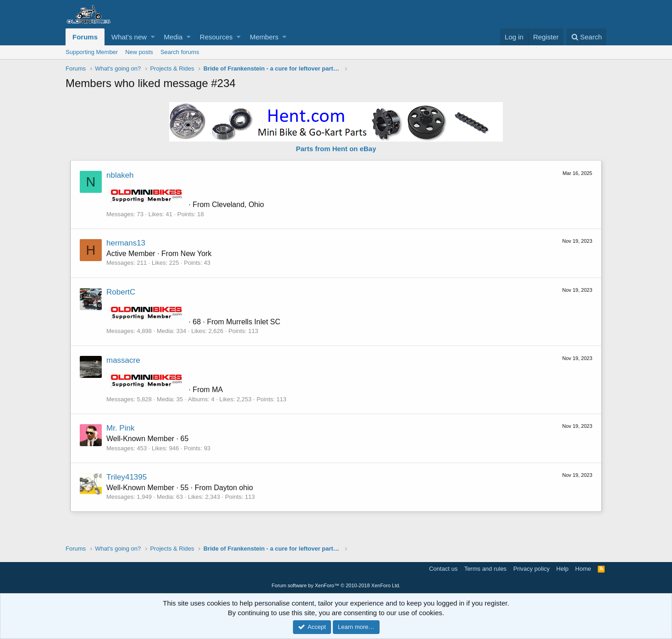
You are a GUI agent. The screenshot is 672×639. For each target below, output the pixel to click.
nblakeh (120, 175)
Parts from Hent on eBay (336, 149)
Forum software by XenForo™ (336, 585)
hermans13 (126, 243)
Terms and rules (485, 569)
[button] (153, 37)
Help (563, 569)
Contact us (443, 569)
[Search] (587, 37)
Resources (216, 37)
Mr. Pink (120, 428)
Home (583, 569)
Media (174, 37)
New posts (139, 52)
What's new (129, 37)
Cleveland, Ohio (238, 205)
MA (217, 390)
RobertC (121, 292)
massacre (123, 360)
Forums (85, 37)
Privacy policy (532, 569)
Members (264, 37)
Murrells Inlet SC (253, 322)
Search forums (180, 52)
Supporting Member (92, 52)
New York (196, 254)
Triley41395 (127, 477)
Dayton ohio (233, 488)
